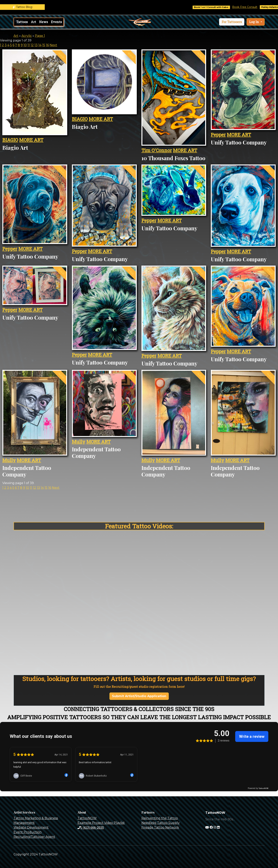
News (43, 22)
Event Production (28, 832)
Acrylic (27, 36)
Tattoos (22, 22)
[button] (232, 22)
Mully (9, 460)
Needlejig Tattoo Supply (161, 823)
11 (29, 45)
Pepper (218, 135)
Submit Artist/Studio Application (139, 696)
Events (56, 22)
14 (40, 45)
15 (44, 45)
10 (25, 45)
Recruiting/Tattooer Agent (34, 837)
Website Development (31, 827)
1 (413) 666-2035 (91, 827)
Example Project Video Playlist (101, 823)
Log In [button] (254, 22)
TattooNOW (87, 818)
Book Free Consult (249, 7)
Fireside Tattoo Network (160, 827)
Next (53, 45)
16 (47, 45)
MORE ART (31, 140)
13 (36, 45)
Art (33, 22)
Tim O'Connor (157, 150)
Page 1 (40, 36)
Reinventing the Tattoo (160, 818)
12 (32, 45)
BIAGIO (10, 140)
